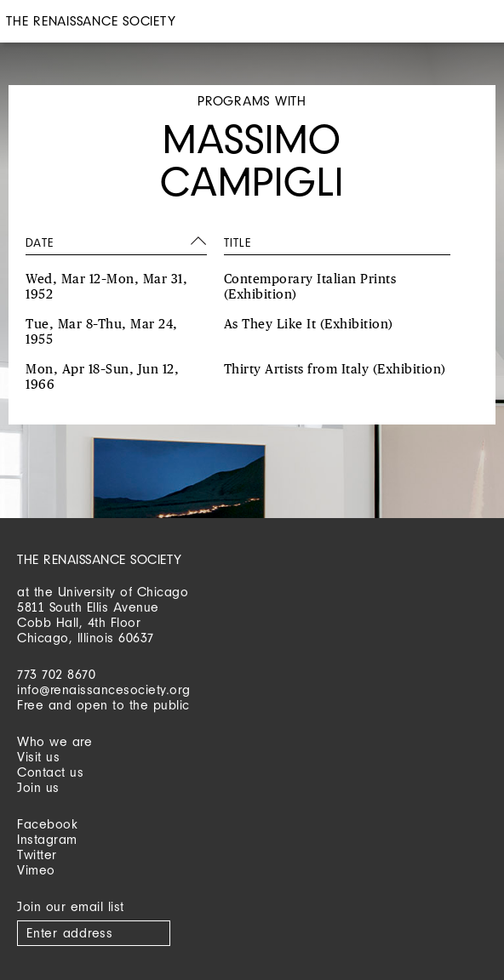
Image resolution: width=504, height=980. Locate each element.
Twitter (37, 855)
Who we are (54, 741)
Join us (38, 787)
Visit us (38, 757)
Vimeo (36, 870)
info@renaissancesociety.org (104, 689)
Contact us (50, 772)
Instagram (47, 839)
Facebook (47, 824)
